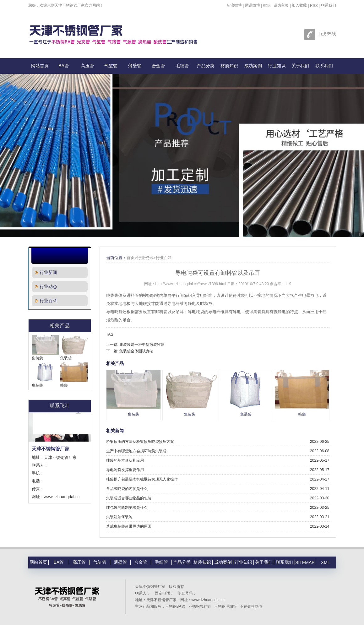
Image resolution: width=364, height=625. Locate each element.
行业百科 (46, 301)
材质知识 (229, 66)
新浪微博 (234, 5)
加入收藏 (299, 5)
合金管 (158, 66)
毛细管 (182, 66)
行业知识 (277, 66)
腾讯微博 (253, 5)
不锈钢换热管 (251, 606)
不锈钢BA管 (175, 606)
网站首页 (40, 66)
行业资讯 (145, 258)
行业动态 (46, 286)
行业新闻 (46, 272)
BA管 (64, 66)
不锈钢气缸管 (200, 606)
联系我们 (329, 5)
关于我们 (300, 66)
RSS (314, 6)
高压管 (87, 66)
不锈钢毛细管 (225, 606)
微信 (267, 5)
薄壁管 (135, 66)
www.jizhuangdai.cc (208, 600)
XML (326, 562)
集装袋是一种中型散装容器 (142, 345)
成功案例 (253, 66)
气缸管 (111, 66)
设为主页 (281, 5)
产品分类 (206, 66)
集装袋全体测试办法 (136, 351)
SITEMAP (305, 562)
